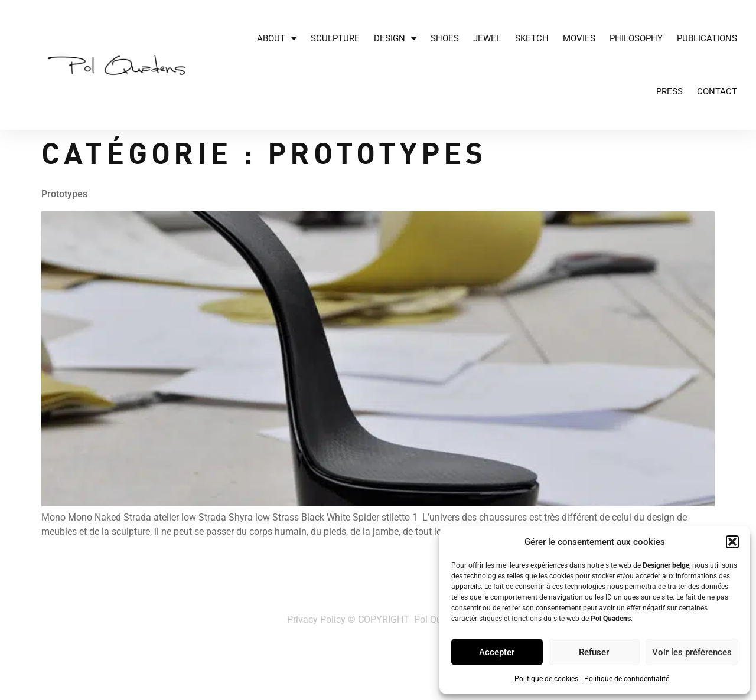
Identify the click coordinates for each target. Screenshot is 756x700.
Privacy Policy (316, 619)
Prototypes (64, 194)
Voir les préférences (692, 652)
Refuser (594, 652)
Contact (717, 91)
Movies (579, 38)
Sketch (532, 38)
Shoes (445, 38)
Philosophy (636, 38)
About (277, 39)
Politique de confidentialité (627, 679)
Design (395, 39)
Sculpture (335, 38)
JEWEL (487, 38)
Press (669, 91)
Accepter (497, 652)
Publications (707, 38)
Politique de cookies (546, 679)
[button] (732, 542)
